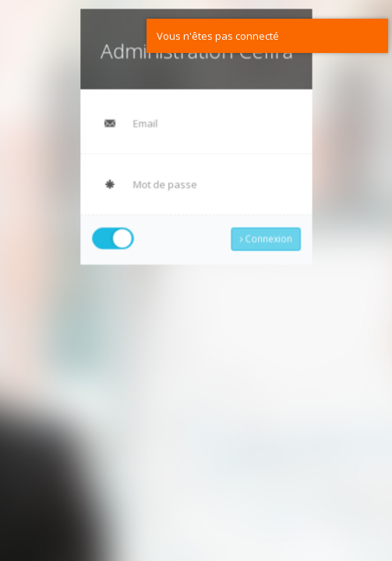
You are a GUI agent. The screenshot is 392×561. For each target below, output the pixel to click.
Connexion (264, 235)
